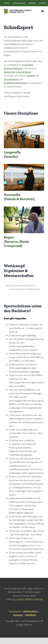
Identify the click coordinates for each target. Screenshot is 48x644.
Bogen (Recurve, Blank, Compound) (17, 241)
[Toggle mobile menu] (43, 11)
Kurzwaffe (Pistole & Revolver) (19, 197)
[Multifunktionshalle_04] (24, 123)
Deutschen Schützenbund (17, 72)
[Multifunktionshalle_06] (24, 165)
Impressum (15, 611)
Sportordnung (11, 79)
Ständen (31, 76)
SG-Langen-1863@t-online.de (28, 599)
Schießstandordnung (15, 83)
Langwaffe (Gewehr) (12, 154)
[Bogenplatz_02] (24, 208)
